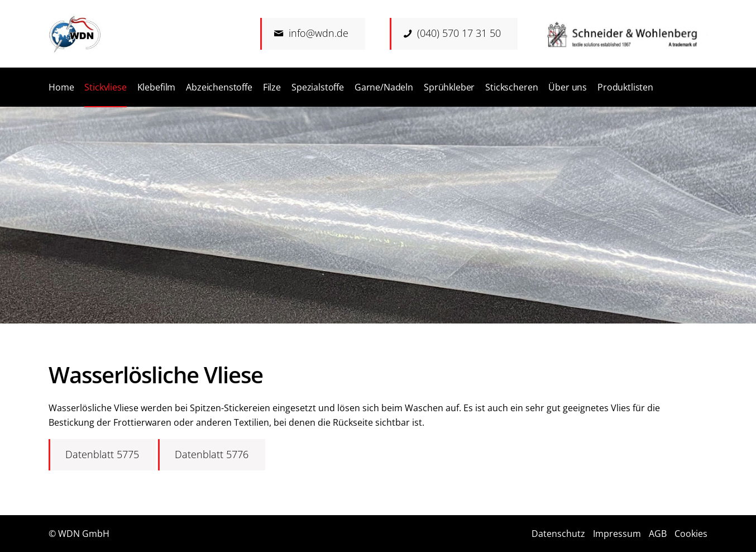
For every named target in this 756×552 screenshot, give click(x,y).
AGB (658, 534)
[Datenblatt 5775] (102, 455)
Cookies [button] (691, 534)
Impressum (617, 534)
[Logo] (75, 34)
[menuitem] (61, 87)
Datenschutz (558, 534)
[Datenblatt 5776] (212, 455)
